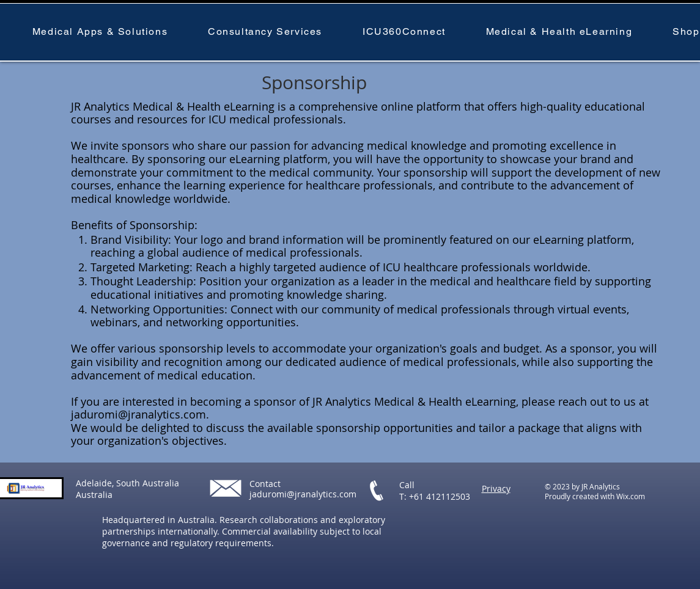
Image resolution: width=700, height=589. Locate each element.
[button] (100, 32)
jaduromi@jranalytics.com (138, 414)
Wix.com (631, 496)
